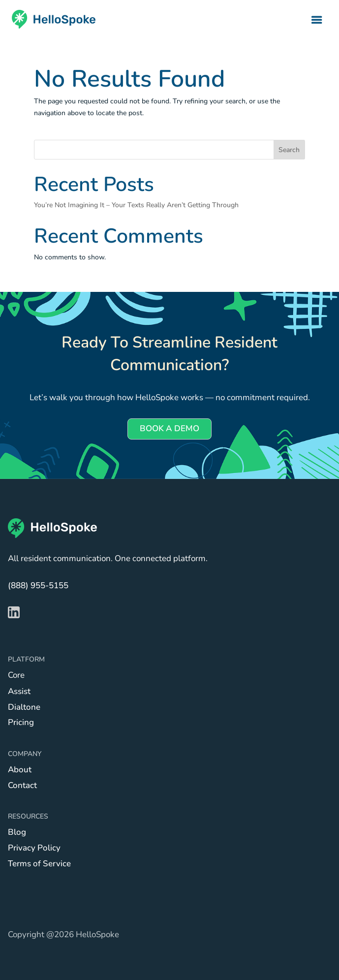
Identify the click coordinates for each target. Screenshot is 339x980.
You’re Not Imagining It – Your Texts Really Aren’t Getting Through (136, 205)
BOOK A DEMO (169, 428)
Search (289, 150)
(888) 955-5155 (38, 585)
